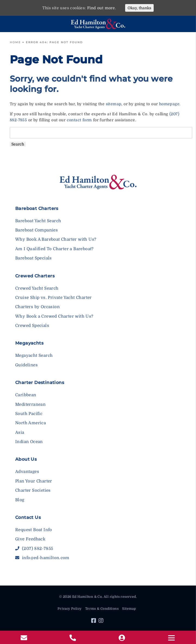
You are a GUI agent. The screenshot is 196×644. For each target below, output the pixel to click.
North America (31, 423)
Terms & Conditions (102, 609)
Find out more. (102, 8)
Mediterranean (30, 404)
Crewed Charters (35, 276)
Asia (20, 432)
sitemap (114, 104)
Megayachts (29, 343)
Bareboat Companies (37, 230)
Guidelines (26, 365)
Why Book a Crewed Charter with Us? (54, 316)
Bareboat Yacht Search (38, 221)
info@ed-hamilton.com (42, 558)
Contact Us (28, 517)
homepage (169, 104)
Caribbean (26, 395)
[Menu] (172, 638)
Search (18, 144)
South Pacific (29, 414)
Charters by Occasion (37, 307)
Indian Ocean (29, 442)
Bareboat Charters (37, 208)
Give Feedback (30, 539)
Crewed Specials (32, 326)
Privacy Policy (70, 609)
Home (15, 42)
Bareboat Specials (34, 258)
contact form (79, 120)
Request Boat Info (34, 530)
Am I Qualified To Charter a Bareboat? (54, 249)
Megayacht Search (34, 355)
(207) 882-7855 (34, 549)
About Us (26, 459)
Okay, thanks (139, 8)
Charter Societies (33, 490)
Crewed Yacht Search (37, 288)
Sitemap (129, 609)
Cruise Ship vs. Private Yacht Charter (53, 298)
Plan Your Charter (34, 481)
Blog (20, 500)
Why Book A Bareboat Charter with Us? (56, 239)
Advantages (27, 472)
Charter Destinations (40, 383)
